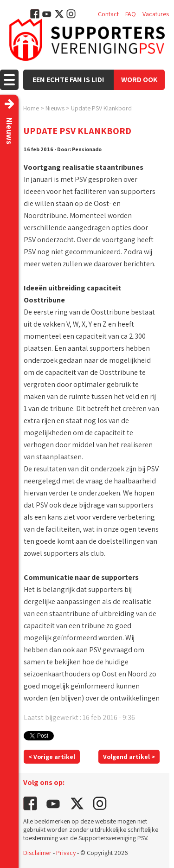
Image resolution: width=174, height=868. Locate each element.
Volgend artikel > (129, 757)
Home (31, 108)
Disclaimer (37, 853)
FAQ (131, 14)
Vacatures (156, 14)
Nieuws (55, 108)
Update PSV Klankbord (101, 108)
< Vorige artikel (52, 757)
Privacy (66, 853)
